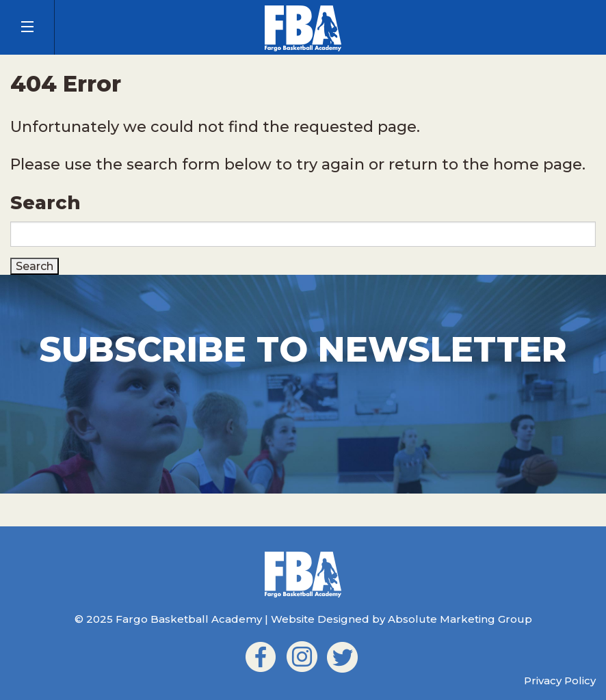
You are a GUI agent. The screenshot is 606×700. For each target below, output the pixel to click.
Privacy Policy (560, 681)
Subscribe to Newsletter (303, 350)
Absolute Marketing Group (460, 619)
